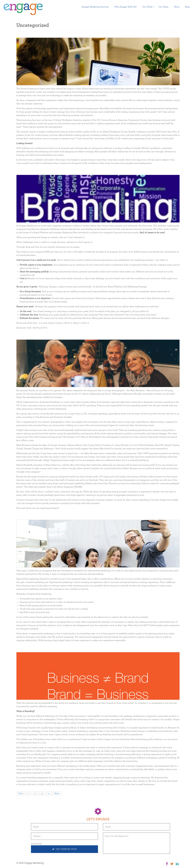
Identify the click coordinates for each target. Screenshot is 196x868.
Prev (21, 793)
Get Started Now (64, 849)
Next (57, 793)
